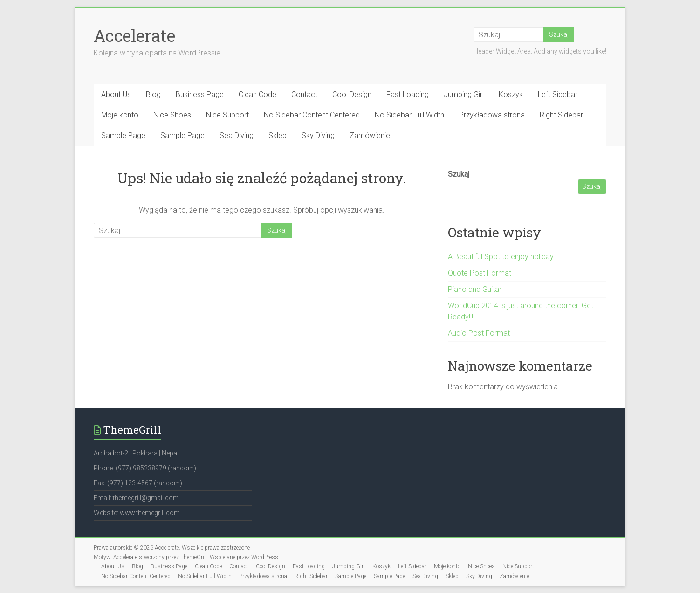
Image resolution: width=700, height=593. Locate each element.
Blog (153, 94)
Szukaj (459, 174)
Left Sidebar (558, 94)
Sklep (278, 135)
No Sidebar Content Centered (312, 115)
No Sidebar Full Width (409, 115)
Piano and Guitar (475, 289)
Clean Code (257, 94)
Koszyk (511, 94)
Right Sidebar (561, 115)
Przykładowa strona (492, 115)
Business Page (200, 94)
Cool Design (352, 94)
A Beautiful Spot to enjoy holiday (501, 257)
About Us (116, 94)
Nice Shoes (172, 115)
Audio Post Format (479, 333)
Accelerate (134, 35)
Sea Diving (237, 135)
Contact (304, 94)
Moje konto (120, 115)
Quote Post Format (480, 273)
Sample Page (123, 135)
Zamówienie (370, 135)
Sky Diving (318, 135)
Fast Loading (408, 94)
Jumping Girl (464, 94)
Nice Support (227, 115)
